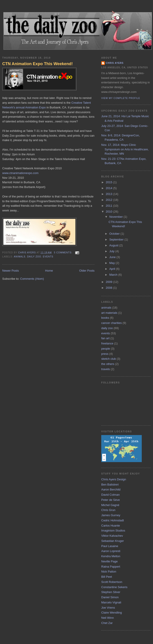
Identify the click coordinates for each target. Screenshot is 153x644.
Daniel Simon (110, 597)
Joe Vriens (108, 608)
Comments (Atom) (32, 279)
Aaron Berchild (111, 489)
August (114, 245)
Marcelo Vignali (111, 602)
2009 (109, 282)
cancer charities (111, 323)
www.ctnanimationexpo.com (20, 173)
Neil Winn (108, 618)
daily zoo (34, 257)
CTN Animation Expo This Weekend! (37, 64)
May (112, 263)
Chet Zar (107, 623)
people (106, 349)
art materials (109, 313)
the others (108, 364)
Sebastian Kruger (112, 541)
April (113, 269)
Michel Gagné (110, 505)
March (114, 275)
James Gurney (111, 515)
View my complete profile (121, 98)
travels (106, 369)
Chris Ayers (115, 63)
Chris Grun (108, 510)
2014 (109, 188)
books (105, 318)
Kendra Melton (111, 556)
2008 (109, 288)
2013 (109, 194)
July (112, 251)
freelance (107, 343)
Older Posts (87, 271)
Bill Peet (107, 577)
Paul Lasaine (110, 546)
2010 (109, 212)
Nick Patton (109, 572)
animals (20, 257)
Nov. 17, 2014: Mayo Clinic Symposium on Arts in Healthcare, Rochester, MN (125, 149)
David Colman (110, 495)
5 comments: (64, 253)
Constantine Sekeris (114, 587)
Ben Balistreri (110, 485)
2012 (109, 200)
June (113, 257)
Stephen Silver (111, 592)
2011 (109, 206)
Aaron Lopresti (111, 551)
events (48, 257)
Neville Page (109, 561)
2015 (109, 182)
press (105, 354)
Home (49, 271)
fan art (105, 338)
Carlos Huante (111, 526)
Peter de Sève (110, 500)
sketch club (109, 359)
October (115, 234)
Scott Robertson (112, 582)
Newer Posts (11, 271)
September (117, 239)
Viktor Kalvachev (112, 536)
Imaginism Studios (113, 531)
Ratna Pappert (111, 567)
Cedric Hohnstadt (112, 520)
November (117, 217)
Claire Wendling (112, 613)
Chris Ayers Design (114, 479)
